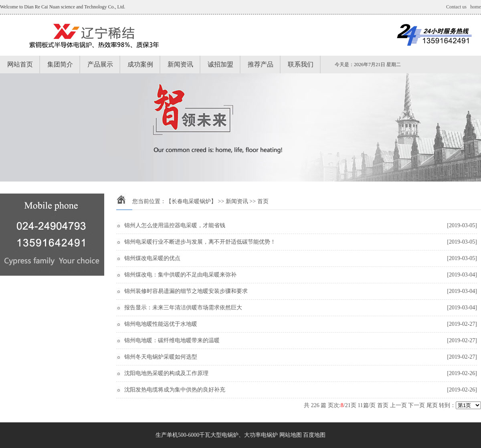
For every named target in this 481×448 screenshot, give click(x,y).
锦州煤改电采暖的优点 (152, 258)
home (476, 7)
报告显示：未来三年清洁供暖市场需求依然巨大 (183, 308)
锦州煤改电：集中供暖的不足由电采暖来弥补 (180, 275)
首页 (383, 405)
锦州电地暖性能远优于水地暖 (161, 324)
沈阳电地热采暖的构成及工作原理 (166, 373)
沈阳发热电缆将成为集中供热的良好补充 (175, 390)
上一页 (398, 405)
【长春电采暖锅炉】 (191, 201)
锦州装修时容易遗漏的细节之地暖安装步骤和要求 (186, 291)
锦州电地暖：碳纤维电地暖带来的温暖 (172, 340)
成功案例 (140, 64)
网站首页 (20, 64)
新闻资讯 (180, 64)
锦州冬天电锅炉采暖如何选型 (161, 357)
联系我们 (301, 64)
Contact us (456, 7)
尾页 (432, 405)
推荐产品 (261, 64)
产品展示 (100, 64)
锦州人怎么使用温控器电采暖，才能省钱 (175, 225)
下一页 (416, 405)
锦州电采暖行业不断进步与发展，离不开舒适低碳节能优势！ (200, 242)
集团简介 (60, 64)
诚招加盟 (220, 64)
